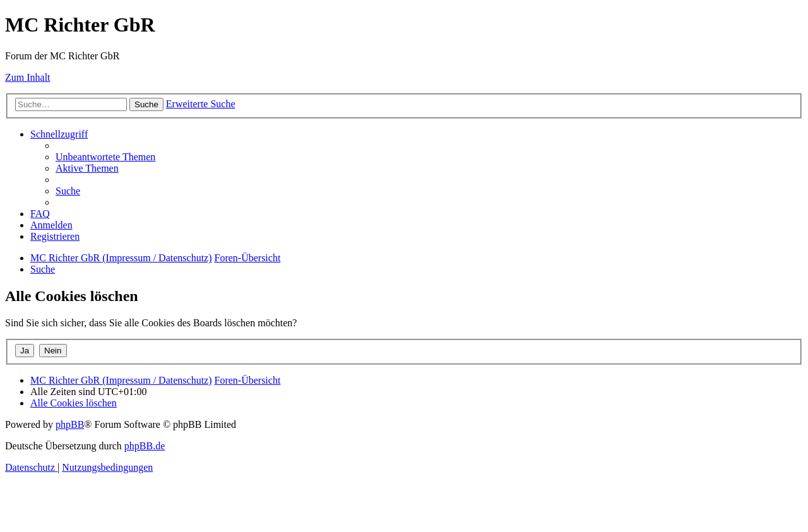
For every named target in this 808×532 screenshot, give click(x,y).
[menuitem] (105, 157)
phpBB (70, 424)
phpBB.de (145, 446)
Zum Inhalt (28, 77)
